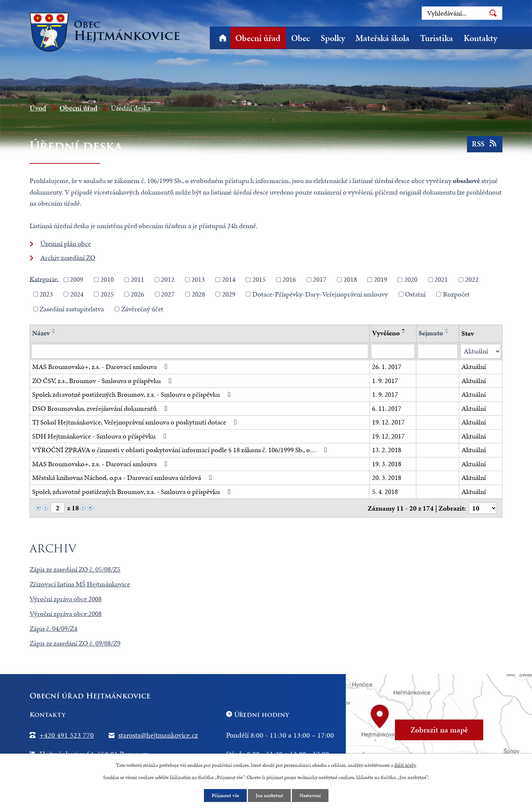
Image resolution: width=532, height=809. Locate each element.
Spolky (333, 38)
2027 (168, 294)
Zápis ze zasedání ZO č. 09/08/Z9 (75, 643)
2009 (76, 279)
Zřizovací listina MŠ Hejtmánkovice (80, 584)
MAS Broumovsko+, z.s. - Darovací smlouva (101, 367)
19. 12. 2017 (388, 422)
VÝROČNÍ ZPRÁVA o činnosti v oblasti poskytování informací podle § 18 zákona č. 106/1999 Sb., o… (181, 450)
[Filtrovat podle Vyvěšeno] (393, 351)
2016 (289, 279)
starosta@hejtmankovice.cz (158, 735)
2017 (320, 279)
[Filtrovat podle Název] (200, 351)
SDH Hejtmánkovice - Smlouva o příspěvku (101, 436)
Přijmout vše (225, 796)
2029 (229, 294)
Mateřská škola (382, 38)
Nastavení (310, 796)
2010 (107, 279)
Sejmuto (431, 333)
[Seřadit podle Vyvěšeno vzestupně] (404, 329)
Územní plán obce (66, 243)
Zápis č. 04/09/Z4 (53, 628)
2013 (198, 279)
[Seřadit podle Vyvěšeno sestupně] (404, 332)
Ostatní (415, 294)
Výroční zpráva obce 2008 (66, 599)
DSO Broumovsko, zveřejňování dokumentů (101, 408)
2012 (168, 279)
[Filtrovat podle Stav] (481, 351)
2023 (46, 294)
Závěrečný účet (142, 309)
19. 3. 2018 (387, 464)
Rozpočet (456, 294)
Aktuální (474, 367)
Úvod (223, 38)
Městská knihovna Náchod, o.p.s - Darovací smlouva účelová (123, 478)
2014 (229, 279)
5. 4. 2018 (385, 492)
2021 (441, 279)
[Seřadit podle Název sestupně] (54, 332)
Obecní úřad (258, 38)
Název (41, 333)
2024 (77, 294)
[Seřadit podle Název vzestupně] (54, 329)
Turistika (436, 38)
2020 (411, 279)
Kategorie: (44, 279)
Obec (301, 38)
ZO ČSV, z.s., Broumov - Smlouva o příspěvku (103, 381)
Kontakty (480, 38)
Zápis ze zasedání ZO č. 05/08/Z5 (75, 569)
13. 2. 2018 (387, 450)
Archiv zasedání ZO (68, 258)
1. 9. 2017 (385, 381)
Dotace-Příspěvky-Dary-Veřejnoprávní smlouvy (320, 294)
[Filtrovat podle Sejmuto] (438, 351)
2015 (259, 279)
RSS (485, 144)
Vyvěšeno (386, 333)
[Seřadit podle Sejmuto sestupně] (447, 332)
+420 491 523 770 (67, 735)
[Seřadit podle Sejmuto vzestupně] (447, 329)
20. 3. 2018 (387, 478)
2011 (137, 279)
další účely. (405, 765)
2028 (198, 294)
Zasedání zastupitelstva (72, 309)
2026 (137, 294)
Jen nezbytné (269, 796)
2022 (472, 279)
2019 (381, 279)
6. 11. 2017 (387, 408)
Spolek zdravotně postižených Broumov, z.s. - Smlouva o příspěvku (133, 394)
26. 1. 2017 (387, 367)
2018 (350, 279)
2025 (107, 294)
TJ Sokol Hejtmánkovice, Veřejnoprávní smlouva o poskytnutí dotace (136, 422)
